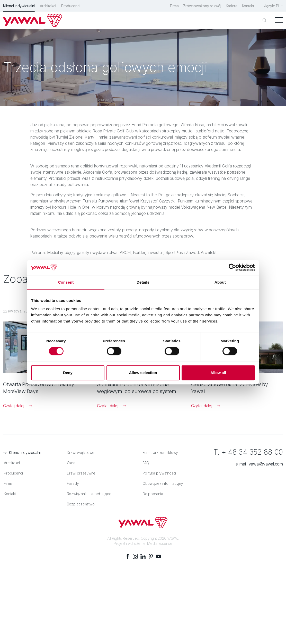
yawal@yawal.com (266, 464)
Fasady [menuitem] (72, 484)
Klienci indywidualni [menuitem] (19, 6)
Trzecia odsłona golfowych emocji (106, 99)
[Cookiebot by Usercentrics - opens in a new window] (232, 267)
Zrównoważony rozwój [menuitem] (201, 6)
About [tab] (220, 282)
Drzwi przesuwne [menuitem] (80, 473)
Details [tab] (143, 282)
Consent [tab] (66, 282)
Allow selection (143, 373)
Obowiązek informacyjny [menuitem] (162, 484)
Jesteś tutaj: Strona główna (25, 99)
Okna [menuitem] (70, 463)
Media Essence (160, 543)
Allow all (218, 373)
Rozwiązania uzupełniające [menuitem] (88, 494)
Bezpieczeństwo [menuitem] (80, 504)
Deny (68, 373)
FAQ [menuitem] (145, 463)
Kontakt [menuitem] (248, 6)
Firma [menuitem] (172, 6)
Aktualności (62, 99)
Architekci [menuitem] (48, 6)
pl (278, 6)
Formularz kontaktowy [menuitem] (159, 453)
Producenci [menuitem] (71, 6)
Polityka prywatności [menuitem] (158, 473)
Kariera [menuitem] (231, 6)
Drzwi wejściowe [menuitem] (80, 453)
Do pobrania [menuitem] (152, 494)
